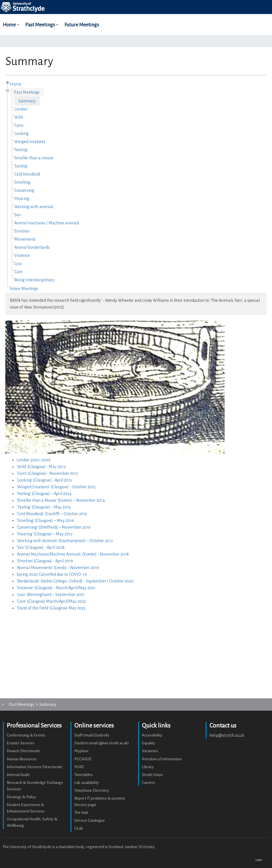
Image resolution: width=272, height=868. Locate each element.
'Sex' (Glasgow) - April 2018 (41, 547)
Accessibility (152, 735)
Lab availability (87, 783)
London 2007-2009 (34, 460)
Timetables (84, 775)
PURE (79, 767)
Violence (22, 255)
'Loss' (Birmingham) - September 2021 (50, 595)
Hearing (22, 199)
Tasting (21, 166)
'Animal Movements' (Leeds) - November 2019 (58, 568)
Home (12, 29)
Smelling (22, 182)
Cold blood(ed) (27, 174)
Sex (18, 215)
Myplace (81, 751)
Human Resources (22, 759)
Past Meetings (43, 29)
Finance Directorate (23, 751)
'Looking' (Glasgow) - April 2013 (44, 480)
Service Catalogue (90, 820)
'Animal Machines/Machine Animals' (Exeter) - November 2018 (73, 554)
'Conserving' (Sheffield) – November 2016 (54, 527)
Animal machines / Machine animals (47, 223)
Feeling (21, 150)
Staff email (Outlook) (92, 735)
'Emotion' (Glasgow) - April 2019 (45, 561)
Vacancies (150, 751)
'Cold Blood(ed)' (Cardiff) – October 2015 (52, 514)
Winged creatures (30, 142)
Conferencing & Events (26, 735)
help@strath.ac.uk (227, 735)
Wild (19, 117)
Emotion (22, 231)
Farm (19, 125)
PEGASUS (83, 759)
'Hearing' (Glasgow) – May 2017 (45, 534)
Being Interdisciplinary (34, 280)
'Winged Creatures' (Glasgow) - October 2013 (56, 487)
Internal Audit (18, 775)
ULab (79, 828)
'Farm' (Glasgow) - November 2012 (47, 473)
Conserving (24, 190)
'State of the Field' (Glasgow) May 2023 (51, 608)
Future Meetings (82, 25)
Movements (25, 239)
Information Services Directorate (34, 767)
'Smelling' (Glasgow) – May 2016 (45, 521)
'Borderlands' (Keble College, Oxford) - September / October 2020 (75, 581)
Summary (27, 101)
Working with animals (34, 207)
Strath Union (152, 775)
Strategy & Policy (21, 797)
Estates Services (21, 743)
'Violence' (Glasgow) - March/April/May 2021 (56, 588)
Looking (21, 133)
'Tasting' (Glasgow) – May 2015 (44, 507)
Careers (148, 783)
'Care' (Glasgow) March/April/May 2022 (51, 601)
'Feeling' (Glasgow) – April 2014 (44, 494)
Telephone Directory (92, 790)
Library (148, 767)
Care (18, 272)
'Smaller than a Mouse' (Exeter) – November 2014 (61, 500)
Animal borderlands (32, 247)
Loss (18, 264)
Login (259, 860)
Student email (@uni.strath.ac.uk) (102, 743)
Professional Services (34, 726)
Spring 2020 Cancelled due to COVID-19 (52, 574)
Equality (149, 743)
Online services (94, 726)
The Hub (81, 813)
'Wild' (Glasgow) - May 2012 (41, 467)
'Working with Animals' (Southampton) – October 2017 (65, 541)
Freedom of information (162, 759)
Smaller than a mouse (34, 158)
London (21, 109)
